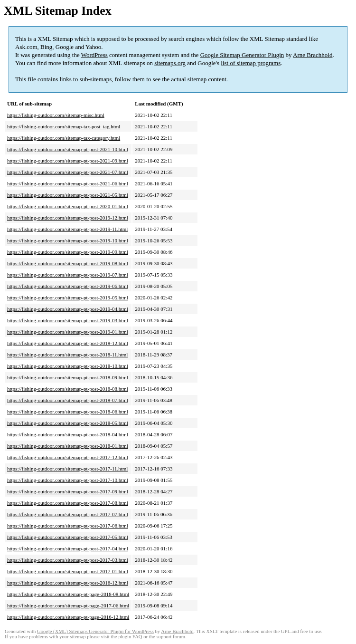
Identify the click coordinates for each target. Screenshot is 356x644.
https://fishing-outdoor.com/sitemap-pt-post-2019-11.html (67, 229)
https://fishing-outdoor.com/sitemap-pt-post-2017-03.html (68, 560)
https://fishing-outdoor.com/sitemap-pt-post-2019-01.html (68, 332)
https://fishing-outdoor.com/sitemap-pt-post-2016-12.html (68, 583)
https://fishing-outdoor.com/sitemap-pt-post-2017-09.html (68, 491)
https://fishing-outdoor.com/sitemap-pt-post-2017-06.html (68, 526)
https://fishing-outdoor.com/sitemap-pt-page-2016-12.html (68, 617)
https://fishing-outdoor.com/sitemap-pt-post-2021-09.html (68, 161)
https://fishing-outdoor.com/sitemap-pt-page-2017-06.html (68, 606)
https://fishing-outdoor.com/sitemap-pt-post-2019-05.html (68, 298)
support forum (171, 637)
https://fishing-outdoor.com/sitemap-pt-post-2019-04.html (68, 309)
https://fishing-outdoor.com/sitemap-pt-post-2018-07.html (68, 400)
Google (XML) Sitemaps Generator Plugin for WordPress (95, 631)
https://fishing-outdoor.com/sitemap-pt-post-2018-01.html (68, 446)
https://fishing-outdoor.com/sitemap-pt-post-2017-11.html (67, 469)
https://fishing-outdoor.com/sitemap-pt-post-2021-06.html (68, 183)
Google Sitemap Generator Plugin (242, 55)
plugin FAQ (130, 637)
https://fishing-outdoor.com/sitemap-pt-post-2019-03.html (68, 320)
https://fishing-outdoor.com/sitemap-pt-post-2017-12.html (68, 457)
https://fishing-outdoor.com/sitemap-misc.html (56, 115)
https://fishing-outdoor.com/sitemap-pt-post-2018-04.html (68, 434)
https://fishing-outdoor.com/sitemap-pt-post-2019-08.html (68, 263)
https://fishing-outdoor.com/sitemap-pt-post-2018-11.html (67, 355)
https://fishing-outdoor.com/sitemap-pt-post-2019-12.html (68, 218)
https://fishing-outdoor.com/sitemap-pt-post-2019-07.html (68, 275)
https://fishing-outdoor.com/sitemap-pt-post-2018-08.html (68, 389)
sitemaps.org (170, 63)
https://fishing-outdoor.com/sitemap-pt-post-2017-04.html (68, 548)
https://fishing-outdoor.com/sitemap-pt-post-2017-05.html (68, 537)
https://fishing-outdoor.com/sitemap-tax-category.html (64, 138)
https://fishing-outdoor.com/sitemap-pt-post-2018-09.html (68, 377)
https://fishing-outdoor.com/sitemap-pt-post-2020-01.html (68, 206)
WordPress (94, 55)
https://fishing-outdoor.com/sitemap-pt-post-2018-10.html (68, 366)
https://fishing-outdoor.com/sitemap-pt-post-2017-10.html (68, 480)
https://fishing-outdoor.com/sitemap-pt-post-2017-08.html (68, 503)
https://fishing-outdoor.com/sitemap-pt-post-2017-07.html (68, 514)
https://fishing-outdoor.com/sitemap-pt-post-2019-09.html (68, 252)
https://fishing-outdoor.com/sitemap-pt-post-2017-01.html (68, 571)
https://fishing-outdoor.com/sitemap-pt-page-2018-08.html (68, 594)
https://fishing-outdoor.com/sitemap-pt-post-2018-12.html (68, 343)
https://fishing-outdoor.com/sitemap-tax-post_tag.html (64, 126)
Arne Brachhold (313, 55)
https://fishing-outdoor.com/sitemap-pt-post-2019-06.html (68, 286)
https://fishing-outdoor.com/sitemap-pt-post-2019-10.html (68, 240)
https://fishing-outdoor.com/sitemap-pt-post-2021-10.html (68, 149)
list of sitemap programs (251, 63)
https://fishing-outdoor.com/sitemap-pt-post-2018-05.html (68, 423)
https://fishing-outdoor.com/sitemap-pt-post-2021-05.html (68, 195)
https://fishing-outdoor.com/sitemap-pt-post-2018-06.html (68, 412)
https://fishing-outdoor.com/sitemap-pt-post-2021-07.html (68, 172)
